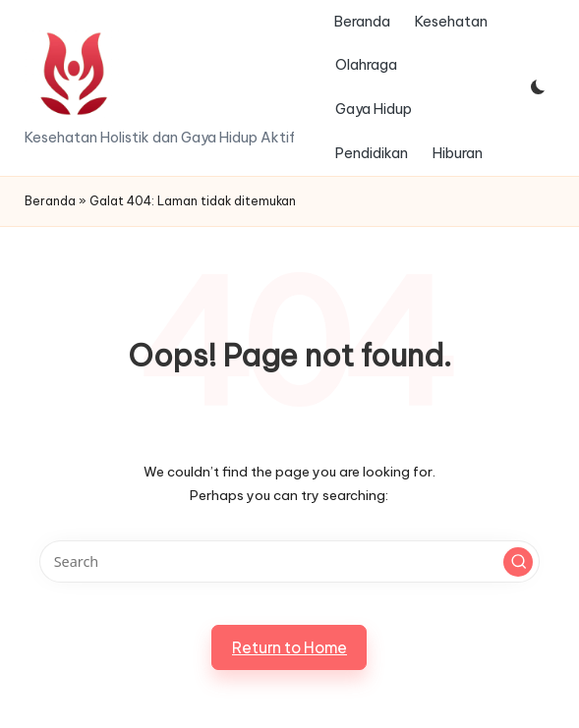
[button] (518, 562)
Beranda (50, 201)
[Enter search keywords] (289, 561)
